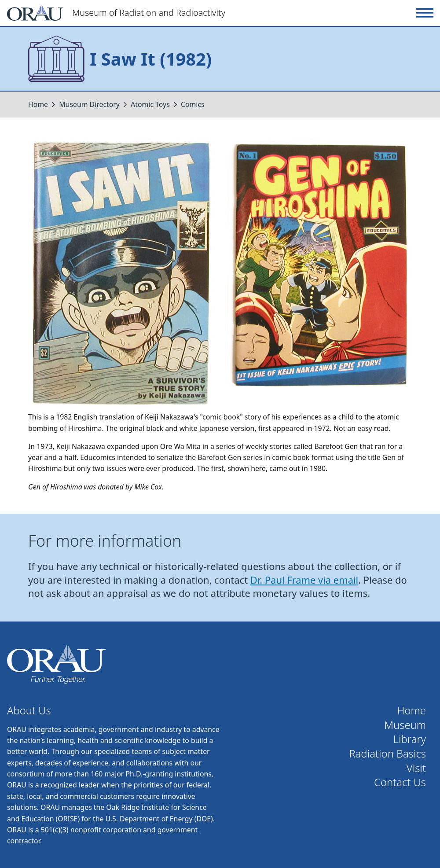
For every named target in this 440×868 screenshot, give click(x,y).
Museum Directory (89, 104)
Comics (193, 104)
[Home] (210, 13)
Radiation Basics (387, 754)
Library (410, 739)
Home (38, 104)
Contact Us (400, 782)
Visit (416, 768)
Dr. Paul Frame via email (304, 580)
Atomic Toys (150, 104)
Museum (405, 725)
